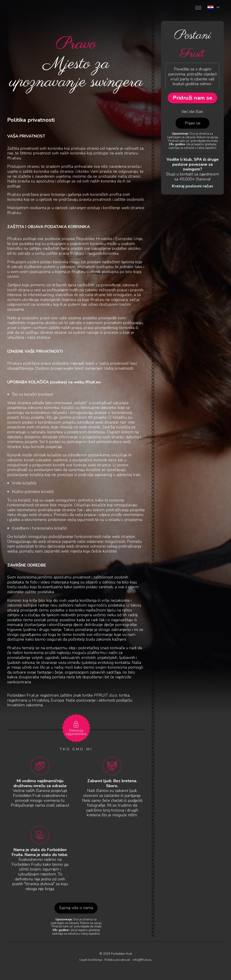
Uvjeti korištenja (91, 960)
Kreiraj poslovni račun (192, 186)
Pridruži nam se (193, 98)
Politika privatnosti (117, 960)
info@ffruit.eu (142, 960)
